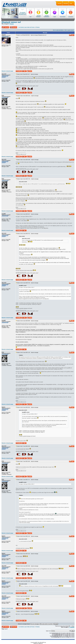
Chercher (66, 3)
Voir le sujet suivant (69, 30)
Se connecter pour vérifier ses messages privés (22, 13)
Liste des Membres (39, 16)
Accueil (60, 3)
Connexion (71, 17)
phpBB (36, 642)
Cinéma (38, 27)
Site (71, 3)
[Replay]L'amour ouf (11, 22)
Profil (55, 17)
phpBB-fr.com (40, 643)
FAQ (31, 17)
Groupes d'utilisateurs (46, 16)
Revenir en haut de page (7, 71)
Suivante (12, 24)
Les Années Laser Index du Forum (26, 27)
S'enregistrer (63, 17)
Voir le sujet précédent (58, 30)
